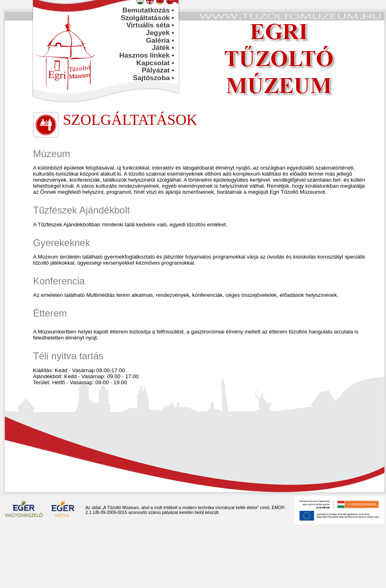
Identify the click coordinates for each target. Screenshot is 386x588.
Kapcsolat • (155, 63)
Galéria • (160, 40)
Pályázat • (158, 70)
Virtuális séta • (150, 25)
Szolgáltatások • (147, 18)
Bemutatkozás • (148, 10)
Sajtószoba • (154, 78)
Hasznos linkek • (147, 55)
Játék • (163, 48)
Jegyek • (160, 33)
